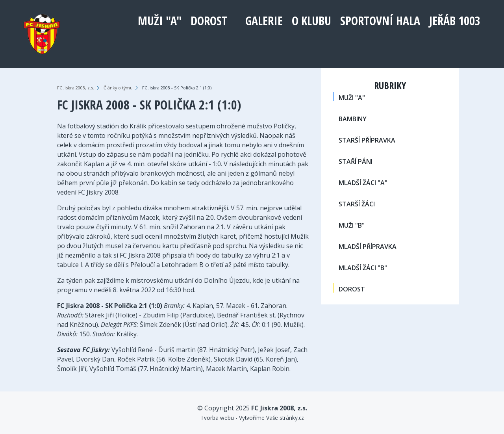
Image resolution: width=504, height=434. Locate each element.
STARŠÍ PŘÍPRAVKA (367, 140)
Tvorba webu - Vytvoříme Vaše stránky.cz (252, 418)
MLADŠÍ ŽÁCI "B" (363, 268)
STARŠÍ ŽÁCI (357, 204)
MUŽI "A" (160, 21)
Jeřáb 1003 (455, 21)
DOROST (209, 21)
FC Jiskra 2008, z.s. (76, 88)
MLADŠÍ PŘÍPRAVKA (368, 247)
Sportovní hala (380, 21)
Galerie (264, 21)
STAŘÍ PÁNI (356, 161)
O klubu (311, 21)
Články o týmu (118, 88)
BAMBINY (353, 119)
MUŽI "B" (352, 225)
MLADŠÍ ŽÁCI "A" (363, 183)
